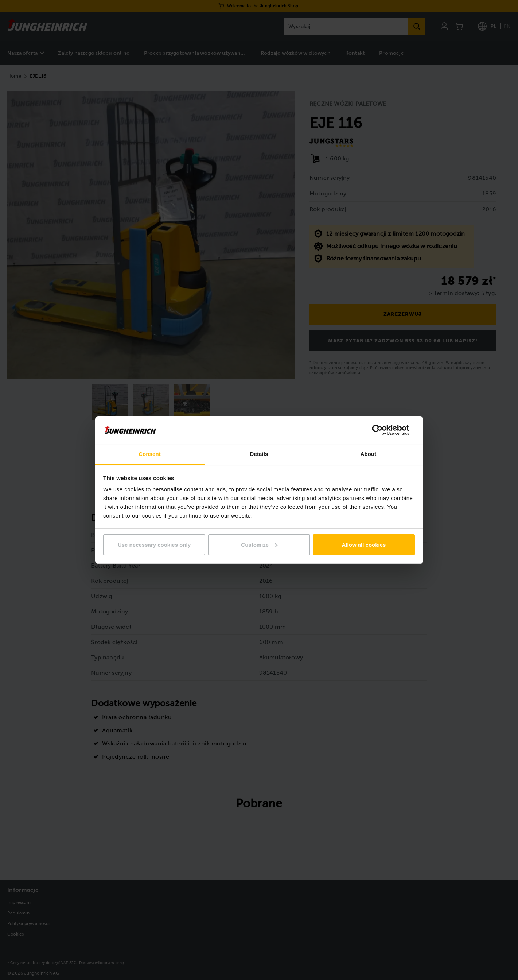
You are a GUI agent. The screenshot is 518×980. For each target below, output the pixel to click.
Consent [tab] (150, 454)
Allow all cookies (364, 545)
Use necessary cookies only (154, 545)
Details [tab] (259, 454)
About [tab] (369, 454)
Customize (259, 545)
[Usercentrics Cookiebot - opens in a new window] (383, 430)
